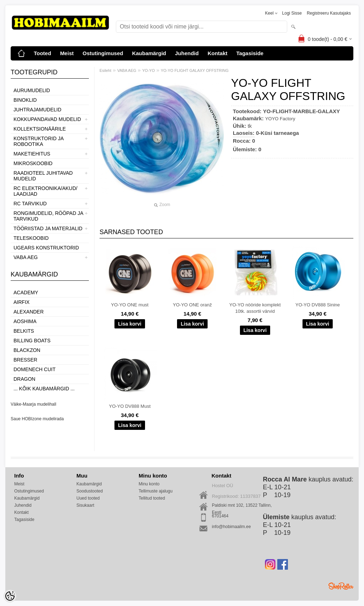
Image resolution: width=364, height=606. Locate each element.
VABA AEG (26, 257)
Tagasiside (250, 53)
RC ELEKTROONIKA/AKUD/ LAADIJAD (45, 191)
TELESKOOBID (31, 238)
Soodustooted (90, 491)
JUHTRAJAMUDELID (38, 110)
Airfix (22, 302)
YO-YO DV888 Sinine (318, 305)
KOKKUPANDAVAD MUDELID (47, 119)
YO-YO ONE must (130, 305)
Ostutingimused (103, 53)
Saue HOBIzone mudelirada (37, 419)
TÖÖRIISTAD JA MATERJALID (48, 228)
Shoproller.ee (341, 586)
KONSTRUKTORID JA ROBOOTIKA (39, 141)
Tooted (42, 53)
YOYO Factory (280, 119)
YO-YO (148, 70)
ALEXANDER (29, 312)
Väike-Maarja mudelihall (33, 404)
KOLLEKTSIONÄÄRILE (40, 129)
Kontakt (218, 53)
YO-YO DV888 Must (130, 406)
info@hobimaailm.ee (231, 527)
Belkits (24, 331)
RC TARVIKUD (30, 204)
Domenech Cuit (34, 369)
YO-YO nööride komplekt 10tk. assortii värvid (255, 308)
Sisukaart (85, 505)
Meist (67, 53)
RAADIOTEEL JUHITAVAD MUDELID (43, 176)
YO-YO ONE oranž (192, 305)
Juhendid (187, 53)
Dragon (24, 379)
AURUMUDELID (32, 90)
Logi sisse (292, 13)
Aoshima (25, 321)
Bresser (25, 360)
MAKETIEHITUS (32, 154)
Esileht (105, 70)
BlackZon (27, 350)
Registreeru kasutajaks (329, 13)
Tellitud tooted (152, 498)
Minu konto (149, 484)
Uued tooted (88, 498)
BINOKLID (25, 100)
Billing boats (32, 341)
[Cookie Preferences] (10, 596)
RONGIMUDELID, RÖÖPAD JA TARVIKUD (48, 216)
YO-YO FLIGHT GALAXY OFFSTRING (195, 70)
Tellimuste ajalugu (156, 491)
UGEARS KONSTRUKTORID (46, 248)
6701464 (220, 516)
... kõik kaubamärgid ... (44, 389)
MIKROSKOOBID (33, 163)
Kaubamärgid (149, 53)
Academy (26, 293)
